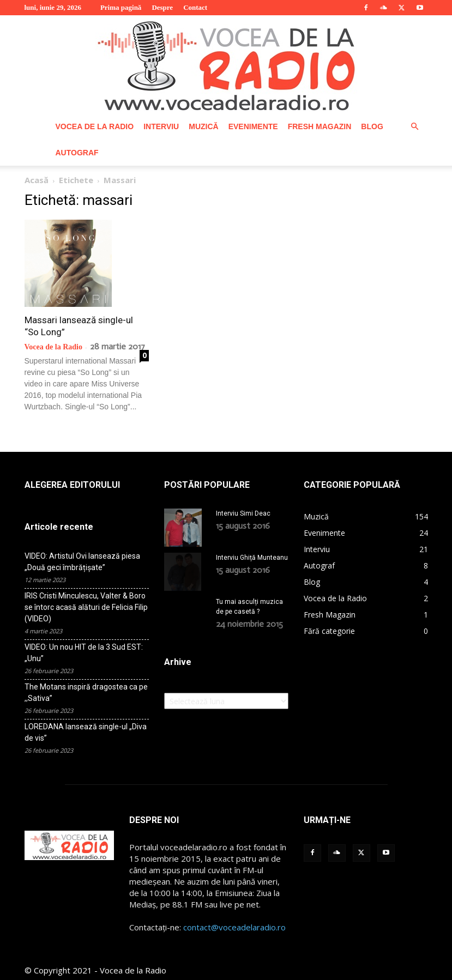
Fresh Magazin (320, 126)
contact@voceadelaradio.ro (234, 927)
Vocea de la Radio (95, 126)
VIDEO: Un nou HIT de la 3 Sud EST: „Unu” (84, 653)
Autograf (77, 153)
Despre (162, 7)
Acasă (37, 180)
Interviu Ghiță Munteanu (252, 558)
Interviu (161, 126)
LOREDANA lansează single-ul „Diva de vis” (86, 732)
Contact (195, 7)
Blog (372, 126)
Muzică (203, 126)
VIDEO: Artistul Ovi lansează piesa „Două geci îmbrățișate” (82, 562)
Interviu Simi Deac (243, 513)
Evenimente (253, 126)
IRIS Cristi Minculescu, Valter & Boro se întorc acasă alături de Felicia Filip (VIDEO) (86, 607)
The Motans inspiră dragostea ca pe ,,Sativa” (86, 692)
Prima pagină (121, 7)
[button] (415, 127)
